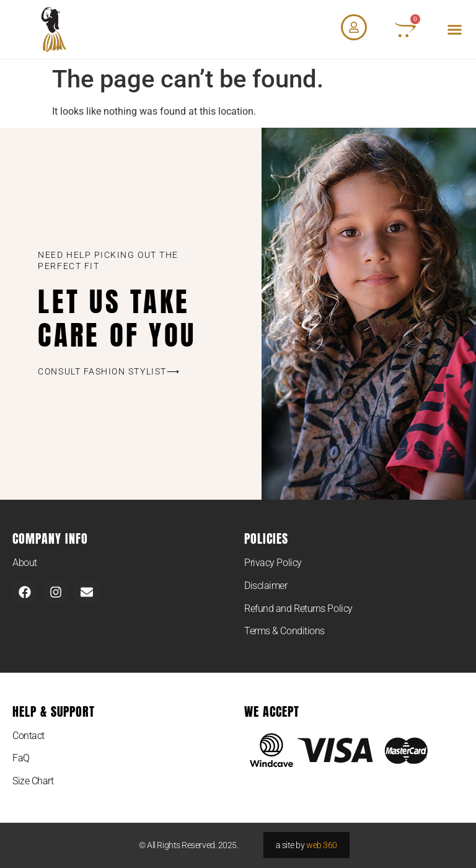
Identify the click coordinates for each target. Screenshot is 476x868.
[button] (455, 30)
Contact (29, 736)
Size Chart (33, 781)
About (25, 563)
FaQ (21, 758)
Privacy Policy (273, 563)
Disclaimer (266, 586)
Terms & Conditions (284, 631)
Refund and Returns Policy (298, 609)
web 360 (322, 845)
